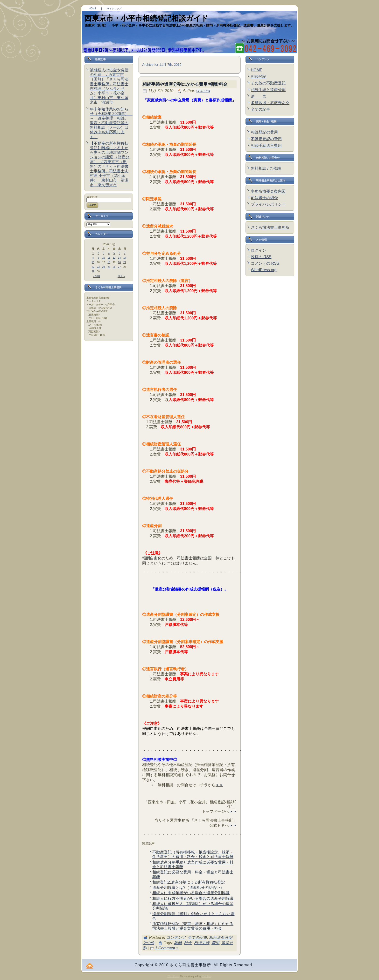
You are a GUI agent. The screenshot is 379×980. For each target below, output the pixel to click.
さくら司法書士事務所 (270, 227)
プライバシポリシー (268, 204)
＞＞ (219, 785)
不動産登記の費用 (266, 139)
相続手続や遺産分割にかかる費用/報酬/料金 (185, 84)
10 (104, 258)
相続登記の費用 (264, 132)
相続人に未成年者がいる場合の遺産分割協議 (191, 893)
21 (125, 262)
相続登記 (259, 77)
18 (109, 262)
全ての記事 (197, 937)
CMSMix (206, 976)
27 (119, 267)
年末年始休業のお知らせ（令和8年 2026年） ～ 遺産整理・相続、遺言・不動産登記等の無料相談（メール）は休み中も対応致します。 (111, 123)
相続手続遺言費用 (266, 145)
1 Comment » (167, 948)
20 (119, 262)
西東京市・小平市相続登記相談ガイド (146, 18)
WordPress (173, 976)
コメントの (265, 263)
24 (104, 267)
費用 (215, 943)
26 (114, 267)
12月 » (121, 276)
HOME (257, 70)
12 (114, 258)
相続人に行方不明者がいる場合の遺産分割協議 (193, 898)
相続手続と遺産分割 (268, 90)
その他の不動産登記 (268, 83)
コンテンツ (176, 937)
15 (93, 262)
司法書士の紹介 (264, 198)
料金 (188, 943)
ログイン (259, 250)
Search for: (92, 197)
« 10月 (97, 276)
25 (109, 267)
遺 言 (259, 96)
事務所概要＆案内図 (268, 191)
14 (125, 258)
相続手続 (202, 943)
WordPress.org (264, 270)
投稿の (261, 257)
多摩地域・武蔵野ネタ (270, 103)
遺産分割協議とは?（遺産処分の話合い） (188, 888)
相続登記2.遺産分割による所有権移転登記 (189, 882)
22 (93, 267)
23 (98, 267)
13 (119, 258)
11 (109, 258)
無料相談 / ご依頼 (266, 168)
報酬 (178, 943)
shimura (203, 91)
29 (93, 272)
